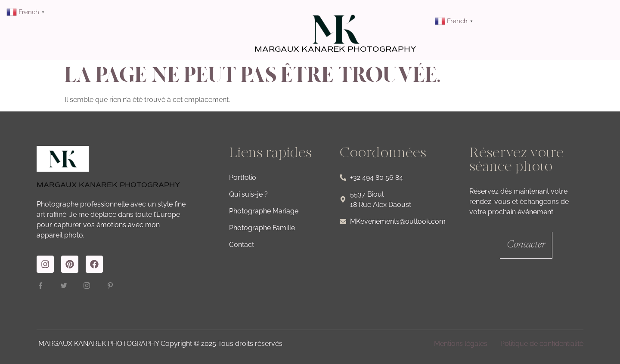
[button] (561, 19)
